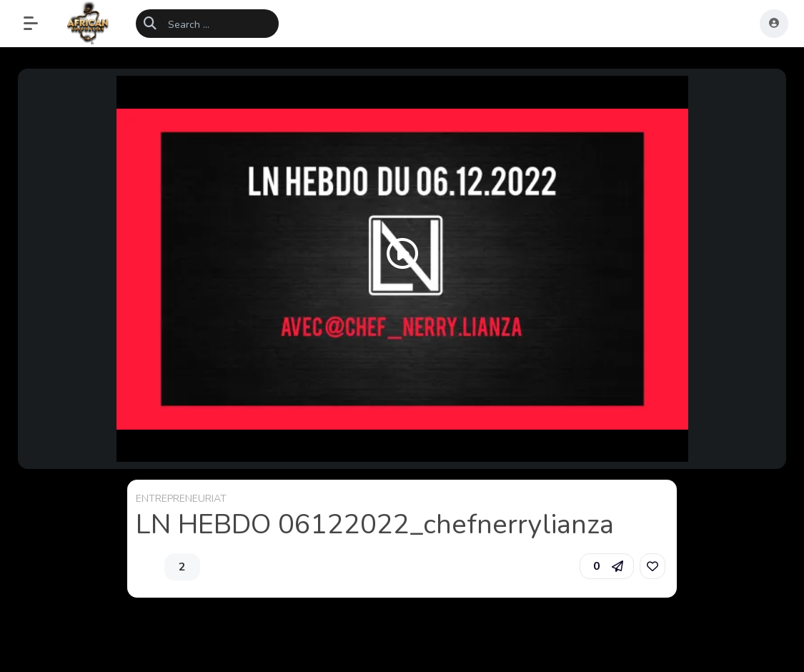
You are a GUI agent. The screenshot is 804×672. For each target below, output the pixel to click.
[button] (38, 24)
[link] (652, 566)
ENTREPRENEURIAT (181, 499)
